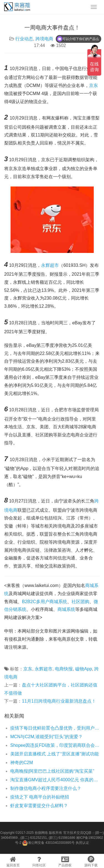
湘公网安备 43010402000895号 (48, 843)
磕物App (83, 669)
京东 (93, 85)
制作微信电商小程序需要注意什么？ (46, 788)
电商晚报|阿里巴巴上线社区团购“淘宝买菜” (52, 771)
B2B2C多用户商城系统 (45, 602)
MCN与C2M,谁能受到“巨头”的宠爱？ (46, 737)
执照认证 (82, 843)
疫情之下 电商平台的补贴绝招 (40, 797)
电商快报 (64, 669)
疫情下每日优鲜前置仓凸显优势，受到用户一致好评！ (55, 728)
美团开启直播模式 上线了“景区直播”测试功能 (54, 754)
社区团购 (80, 602)
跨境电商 (44, 39)
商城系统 (66, 609)
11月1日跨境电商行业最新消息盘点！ (59, 701)
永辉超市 (50, 265)
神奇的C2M (22, 763)
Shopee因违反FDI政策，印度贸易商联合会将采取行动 (55, 745)
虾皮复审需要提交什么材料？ (39, 806)
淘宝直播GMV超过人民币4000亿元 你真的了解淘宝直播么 (55, 780)
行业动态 (24, 39)
